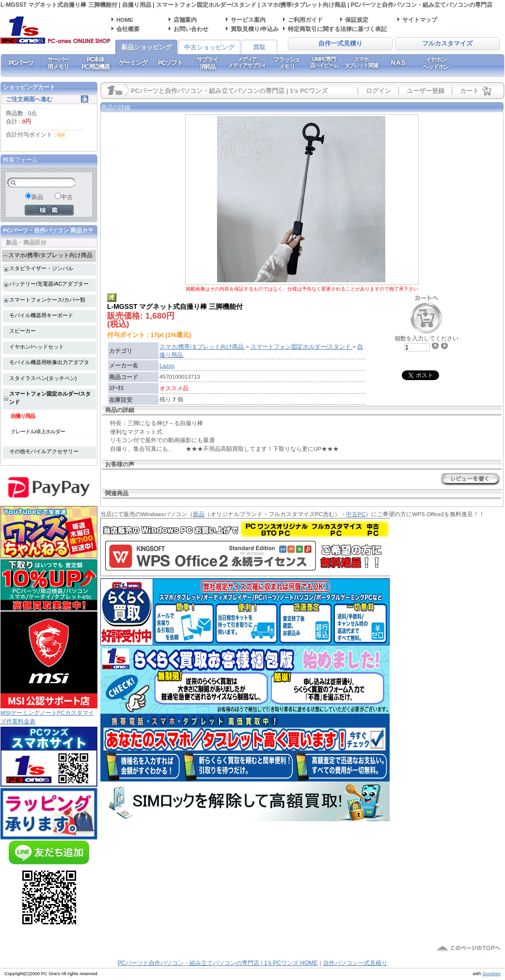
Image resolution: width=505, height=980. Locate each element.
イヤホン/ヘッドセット (37, 347)
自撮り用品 (23, 416)
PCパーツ (21, 63)
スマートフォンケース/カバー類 (47, 300)
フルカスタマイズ (447, 44)
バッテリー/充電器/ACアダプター (49, 284)
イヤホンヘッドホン (436, 63)
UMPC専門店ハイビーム (324, 62)
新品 (199, 514)
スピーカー (23, 331)
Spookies (491, 974)
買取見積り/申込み (255, 29)
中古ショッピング (209, 47)
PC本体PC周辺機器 (95, 63)
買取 (259, 47)
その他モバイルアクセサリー (44, 451)
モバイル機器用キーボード (41, 315)
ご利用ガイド (305, 20)
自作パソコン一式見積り (355, 963)
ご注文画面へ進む (29, 99)
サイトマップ (420, 20)
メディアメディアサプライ (247, 62)
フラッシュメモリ (286, 63)
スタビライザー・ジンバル (41, 268)
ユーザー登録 (426, 91)
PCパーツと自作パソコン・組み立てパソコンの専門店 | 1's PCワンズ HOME (218, 963)
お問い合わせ (191, 29)
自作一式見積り (340, 44)
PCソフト (170, 63)
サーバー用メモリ (58, 63)
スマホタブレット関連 (361, 62)
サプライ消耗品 (207, 63)
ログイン (379, 91)
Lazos (167, 365)
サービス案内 (248, 20)
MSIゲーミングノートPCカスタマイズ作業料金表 (49, 713)
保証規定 (357, 20)
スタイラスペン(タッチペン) (43, 378)
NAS (399, 63)
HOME (125, 20)
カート (469, 91)
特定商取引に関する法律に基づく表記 (337, 29)
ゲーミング (133, 63)
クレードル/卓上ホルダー (38, 431)
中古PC (356, 514)
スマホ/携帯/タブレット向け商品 (50, 255)
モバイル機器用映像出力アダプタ (49, 362)
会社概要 (128, 29)
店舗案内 (185, 20)
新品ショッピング (146, 47)
